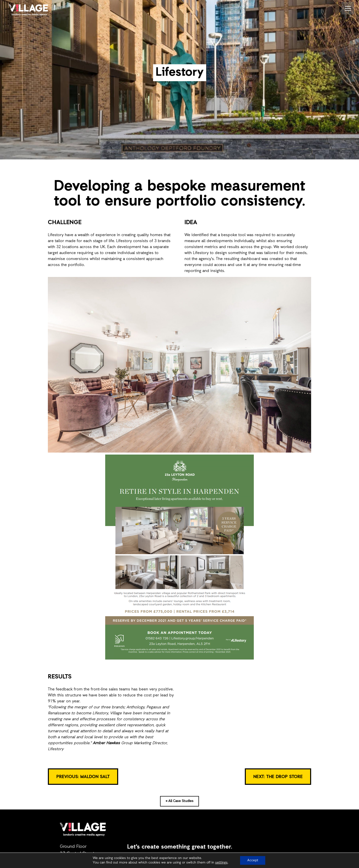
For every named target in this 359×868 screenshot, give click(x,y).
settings (221, 863)
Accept (253, 860)
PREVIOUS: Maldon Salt (83, 777)
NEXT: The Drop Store (278, 777)
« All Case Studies (179, 801)
